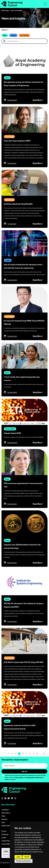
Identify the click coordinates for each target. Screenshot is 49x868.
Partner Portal (6, 825)
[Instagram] (15, 798)
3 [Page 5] (12, 754)
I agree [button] (18, 857)
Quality (4, 837)
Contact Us (5, 810)
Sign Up (24, 771)
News (5, 35)
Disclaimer (5, 834)
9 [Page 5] (33, 754)
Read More (37, 100)
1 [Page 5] (5, 754)
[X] (2, 798)
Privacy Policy (19, 777)
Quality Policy (6, 841)
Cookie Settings (7, 844)
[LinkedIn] (5, 798)
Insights (13, 35)
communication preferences (34, 777)
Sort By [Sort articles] (5, 30)
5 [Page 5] (19, 754)
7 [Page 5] (26, 754)
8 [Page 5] (30, 754)
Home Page (5, 10)
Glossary (4, 819)
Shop (3, 822)
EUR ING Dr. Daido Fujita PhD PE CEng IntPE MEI (24, 662)
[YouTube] (9, 798)
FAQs (3, 816)
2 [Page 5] (9, 754)
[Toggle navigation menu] (45, 4)
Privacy (4, 831)
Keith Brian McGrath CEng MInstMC (18, 204)
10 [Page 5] (37, 754)
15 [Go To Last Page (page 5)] (44, 754)
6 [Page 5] (23, 754)
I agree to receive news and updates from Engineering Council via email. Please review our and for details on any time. (25, 777)
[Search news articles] (24, 41)
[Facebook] (12, 798)
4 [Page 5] (16, 754)
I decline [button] (27, 857)
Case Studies (24, 35)
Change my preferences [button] (24, 861)
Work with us (6, 813)
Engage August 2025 (12, 433)
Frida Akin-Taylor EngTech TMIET (17, 141)
